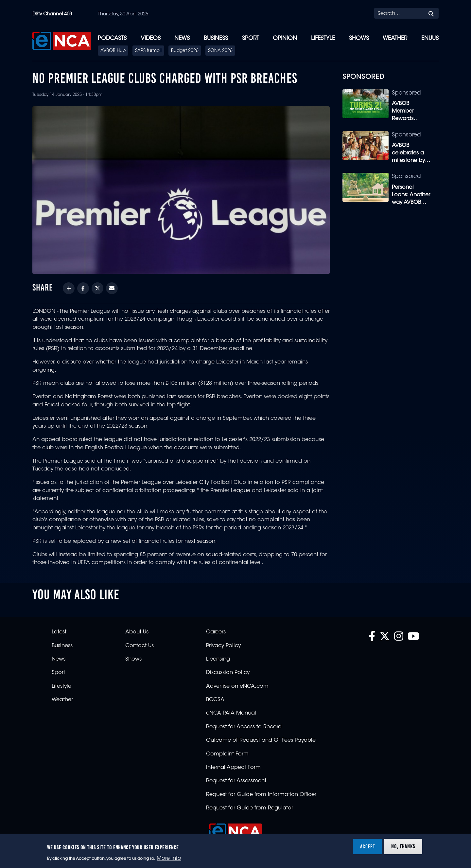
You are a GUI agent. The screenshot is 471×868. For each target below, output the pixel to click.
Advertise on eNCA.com (237, 686)
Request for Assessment (236, 781)
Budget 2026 (185, 51)
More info (169, 859)
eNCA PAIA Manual (231, 713)
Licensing (218, 659)
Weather (395, 38)
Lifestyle (323, 38)
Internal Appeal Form (233, 768)
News (182, 38)
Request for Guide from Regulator (250, 808)
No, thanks (403, 846)
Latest (59, 632)
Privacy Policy (223, 646)
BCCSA (215, 700)
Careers (216, 632)
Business (216, 38)
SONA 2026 (220, 51)
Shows (359, 38)
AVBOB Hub (113, 51)
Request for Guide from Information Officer (261, 795)
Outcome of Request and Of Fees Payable (261, 740)
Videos (151, 38)
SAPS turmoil (148, 51)
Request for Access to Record (244, 727)
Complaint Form (227, 754)
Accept (368, 846)
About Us (137, 632)
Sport (251, 38)
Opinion (285, 38)
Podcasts (112, 38)
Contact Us (140, 646)
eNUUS (430, 38)
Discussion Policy (228, 673)
